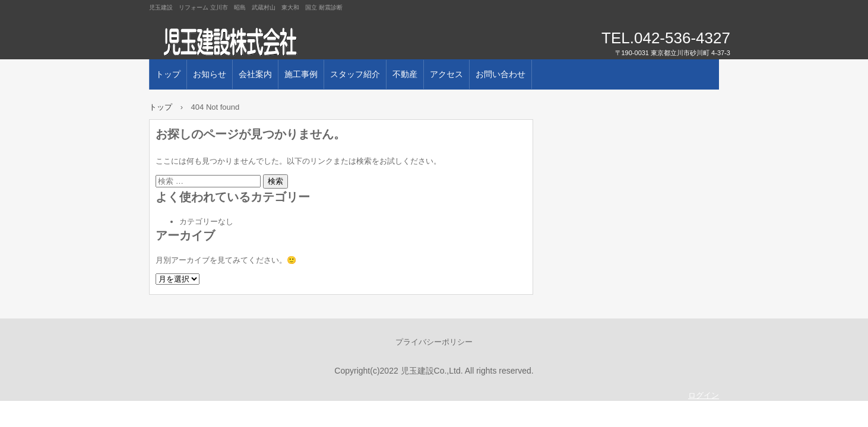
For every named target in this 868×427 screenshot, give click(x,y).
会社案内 (255, 74)
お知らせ (210, 74)
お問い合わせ (500, 74)
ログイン (704, 395)
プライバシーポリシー (434, 342)
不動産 (405, 74)
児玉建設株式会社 (286, 42)
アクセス (446, 74)
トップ (168, 74)
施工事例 (301, 74)
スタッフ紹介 (355, 74)
